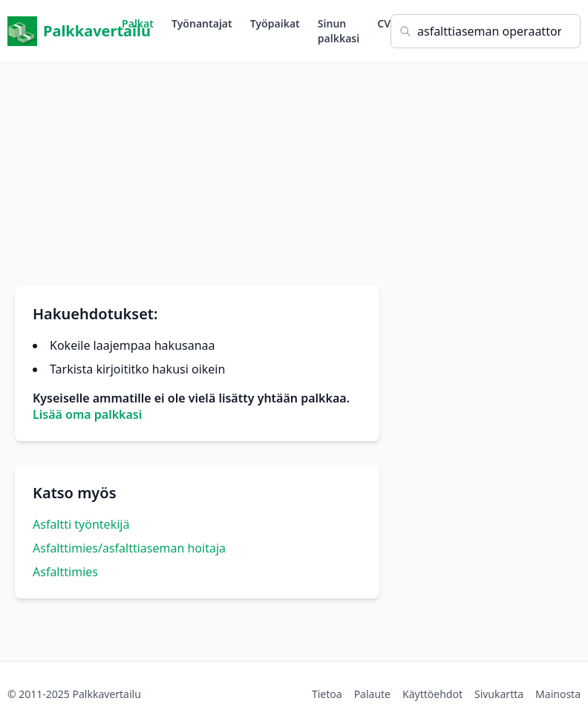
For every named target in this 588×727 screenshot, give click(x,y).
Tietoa (327, 694)
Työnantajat (202, 23)
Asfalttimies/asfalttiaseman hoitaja (129, 548)
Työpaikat (275, 23)
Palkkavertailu (65, 31)
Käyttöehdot (432, 694)
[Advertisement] (294, 167)
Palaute (372, 694)
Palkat (138, 23)
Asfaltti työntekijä (81, 524)
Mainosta (558, 694)
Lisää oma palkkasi (87, 414)
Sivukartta (499, 694)
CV (384, 23)
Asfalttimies (65, 572)
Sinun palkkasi (339, 31)
